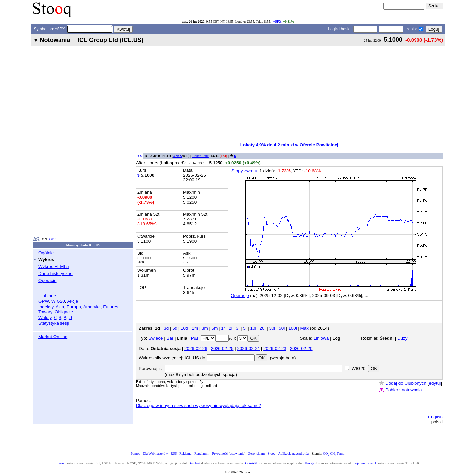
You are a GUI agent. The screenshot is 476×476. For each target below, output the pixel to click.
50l (282, 328)
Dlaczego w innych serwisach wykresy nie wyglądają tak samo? (198, 405)
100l (292, 328)
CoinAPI (251, 463)
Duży (402, 338)
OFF (52, 239)
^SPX (277, 22)
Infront (60, 463)
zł (70, 317)
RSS (174, 453)
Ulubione (47, 296)
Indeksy (46, 307)
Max (305, 328)
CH (333, 453)
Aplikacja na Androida (294, 453)
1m (195, 328)
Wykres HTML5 (54, 267)
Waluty (45, 317)
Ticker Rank (200, 156)
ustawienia (237, 453)
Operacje (47, 280)
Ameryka (92, 307)
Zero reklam (257, 453)
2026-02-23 (275, 349)
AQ (36, 239)
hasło (346, 29)
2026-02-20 (301, 349)
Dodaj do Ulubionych (406, 383)
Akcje (73, 301)
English (435, 417)
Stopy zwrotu (244, 171)
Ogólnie (46, 253)
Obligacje (64, 312)
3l (238, 328)
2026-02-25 (222, 349)
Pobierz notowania (404, 390)
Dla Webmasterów (155, 453)
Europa (74, 307)
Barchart (195, 463)
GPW (43, 301)
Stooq (272, 453)
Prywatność (220, 453)
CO (326, 453)
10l (253, 328)
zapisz (412, 29)
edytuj (435, 383)
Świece (156, 338)
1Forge (309, 463)
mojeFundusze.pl (364, 463)
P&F (195, 338)
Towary (45, 312)
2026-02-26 (196, 349)
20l (263, 328)
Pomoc (135, 453)
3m (205, 328)
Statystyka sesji (54, 323)
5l (245, 328)
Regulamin (202, 453)
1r (223, 328)
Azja (60, 307)
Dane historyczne (56, 274)
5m (215, 328)
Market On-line (53, 337)
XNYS (178, 156)
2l (230, 328)
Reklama (185, 453)
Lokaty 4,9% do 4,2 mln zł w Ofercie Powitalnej (289, 145)
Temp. (341, 453)
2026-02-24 (248, 349)
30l (272, 328)
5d (175, 328)
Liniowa (321, 338)
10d (184, 328)
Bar (170, 338)
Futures (111, 307)
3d (166, 328)
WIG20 (58, 301)
